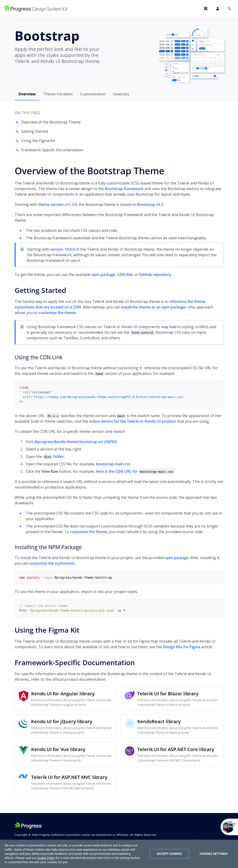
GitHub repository (155, 275)
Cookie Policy (46, 858)
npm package (103, 275)
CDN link (125, 275)
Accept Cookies (169, 854)
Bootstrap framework (124, 189)
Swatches (121, 94)
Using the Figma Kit (35, 141)
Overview (27, 94)
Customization (93, 94)
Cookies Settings (214, 854)
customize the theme (57, 313)
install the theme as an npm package (153, 307)
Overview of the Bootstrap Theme (48, 122)
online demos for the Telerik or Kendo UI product (132, 421)
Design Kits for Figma (182, 647)
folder (53, 457)
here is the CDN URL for (135, 471)
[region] (119, 854)
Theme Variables (58, 94)
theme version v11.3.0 (58, 204)
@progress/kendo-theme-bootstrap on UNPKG (76, 442)
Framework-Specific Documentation (49, 150)
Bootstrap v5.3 (150, 204)
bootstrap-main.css (113, 464)
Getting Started (31, 131)
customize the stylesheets (52, 563)
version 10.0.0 (62, 249)
